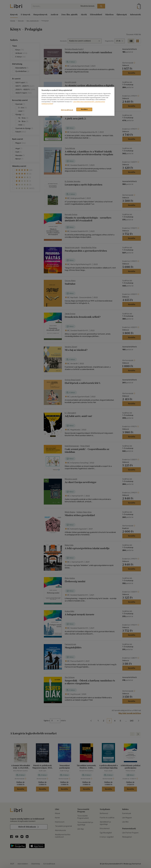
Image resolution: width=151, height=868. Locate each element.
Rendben (84, 109)
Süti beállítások (67, 110)
